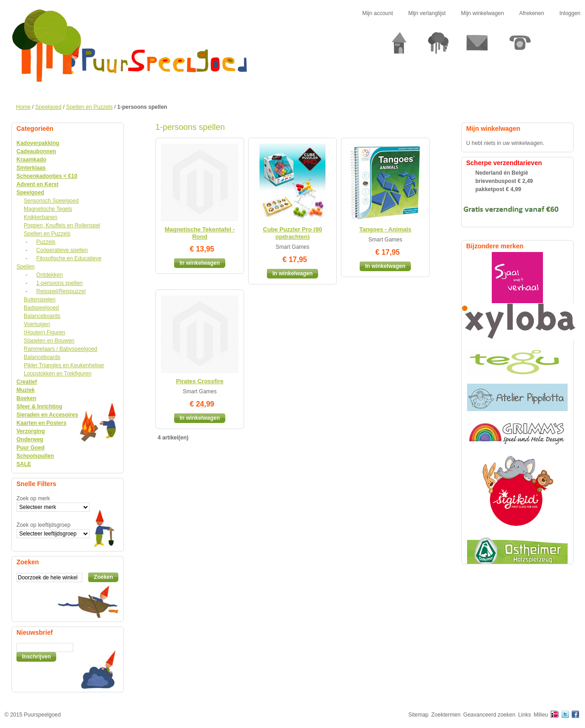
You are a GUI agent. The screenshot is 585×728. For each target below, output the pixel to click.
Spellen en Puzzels (89, 107)
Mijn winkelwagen (483, 13)
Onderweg (30, 439)
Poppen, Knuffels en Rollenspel (62, 225)
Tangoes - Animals (385, 229)
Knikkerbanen (40, 217)
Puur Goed (30, 448)
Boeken (26, 398)
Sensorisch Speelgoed (51, 201)
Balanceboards (42, 316)
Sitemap (419, 715)
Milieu (541, 715)
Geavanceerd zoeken (489, 715)
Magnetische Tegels (48, 209)
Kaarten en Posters (41, 423)
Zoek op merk (33, 498)
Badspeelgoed (41, 308)
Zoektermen (446, 715)
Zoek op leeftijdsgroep (43, 525)
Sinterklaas (31, 168)
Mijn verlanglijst (427, 13)
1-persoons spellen (59, 283)
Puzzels (46, 242)
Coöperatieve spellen (62, 250)
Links (525, 715)
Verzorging (31, 431)
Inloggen (570, 13)
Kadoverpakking (38, 143)
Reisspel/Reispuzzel (61, 291)
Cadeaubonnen (36, 151)
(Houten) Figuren (45, 332)
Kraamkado (31, 160)
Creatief (27, 382)
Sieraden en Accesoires (47, 415)
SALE (24, 464)
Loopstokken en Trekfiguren (58, 374)
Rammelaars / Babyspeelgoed (61, 349)
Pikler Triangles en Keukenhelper (64, 365)
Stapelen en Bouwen (49, 341)
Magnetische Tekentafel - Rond (200, 233)
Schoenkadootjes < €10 (47, 176)
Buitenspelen (40, 300)
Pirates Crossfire (200, 381)
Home (23, 107)
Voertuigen (37, 324)
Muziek (26, 390)
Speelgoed (48, 107)
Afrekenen (532, 13)
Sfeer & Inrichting (39, 407)
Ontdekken (49, 275)
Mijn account (377, 13)
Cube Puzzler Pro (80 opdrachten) (292, 233)
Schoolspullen (35, 456)
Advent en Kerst (37, 184)
